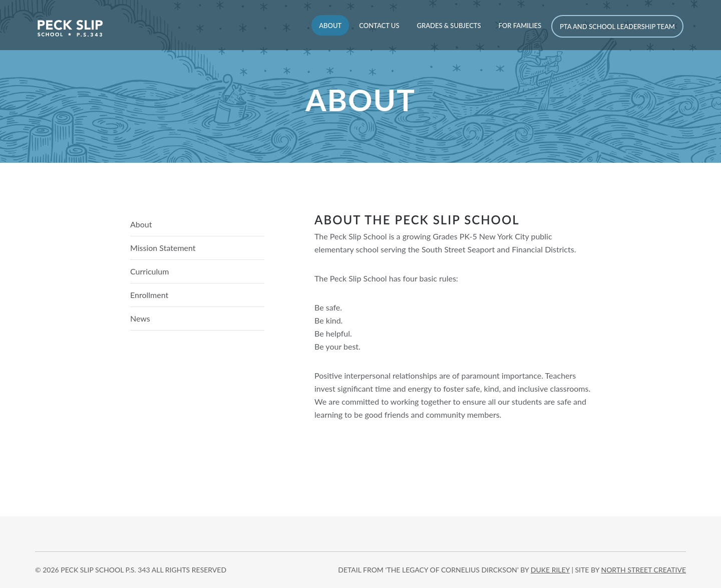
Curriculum (149, 271)
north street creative (643, 570)
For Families (520, 26)
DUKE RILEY (550, 570)
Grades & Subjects (449, 26)
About (330, 26)
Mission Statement (163, 248)
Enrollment (149, 295)
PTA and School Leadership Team (617, 27)
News (140, 318)
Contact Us (379, 26)
